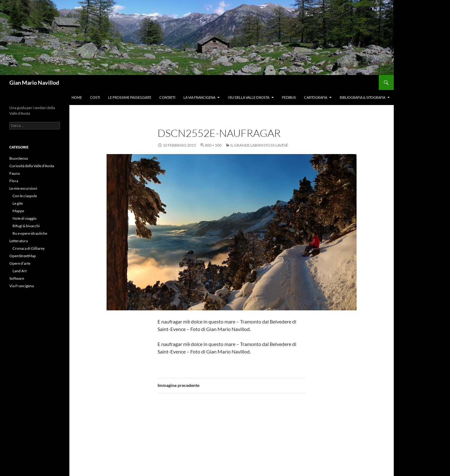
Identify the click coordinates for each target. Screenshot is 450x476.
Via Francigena (22, 286)
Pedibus (289, 97)
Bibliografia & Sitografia (362, 97)
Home (77, 97)
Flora (14, 181)
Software (17, 278)
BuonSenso (19, 158)
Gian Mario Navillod (34, 83)
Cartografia (316, 97)
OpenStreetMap (23, 256)
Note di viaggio (25, 218)
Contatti (167, 97)
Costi (95, 97)
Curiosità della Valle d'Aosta (32, 166)
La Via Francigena (199, 97)
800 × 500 (213, 145)
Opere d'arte (20, 263)
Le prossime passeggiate (130, 97)
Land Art (20, 271)
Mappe (18, 211)
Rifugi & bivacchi (26, 226)
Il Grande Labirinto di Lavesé (259, 145)
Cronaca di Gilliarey (29, 248)
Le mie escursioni (23, 188)
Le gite (18, 203)
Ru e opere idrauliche (30, 233)
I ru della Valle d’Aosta (249, 97)
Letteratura (19, 241)
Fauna (15, 173)
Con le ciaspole (25, 196)
